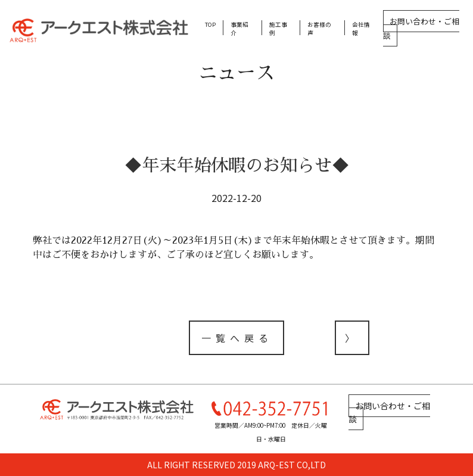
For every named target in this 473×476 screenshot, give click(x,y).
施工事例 (278, 29)
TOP (210, 24)
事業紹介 (239, 29)
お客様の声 (319, 29)
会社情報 (361, 29)
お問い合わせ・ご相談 (421, 28)
